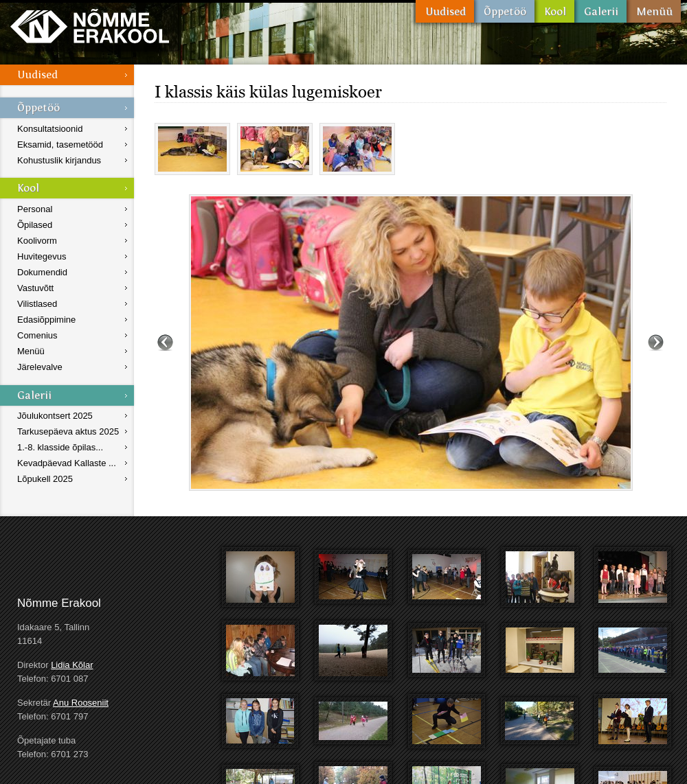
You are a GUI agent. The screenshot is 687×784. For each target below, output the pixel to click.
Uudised (445, 11)
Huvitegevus (42, 256)
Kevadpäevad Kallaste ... (67, 463)
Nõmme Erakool (90, 26)
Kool (554, 11)
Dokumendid (42, 272)
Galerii (600, 11)
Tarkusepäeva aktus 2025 (68, 431)
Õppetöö (504, 11)
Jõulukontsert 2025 (55, 416)
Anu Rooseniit (81, 703)
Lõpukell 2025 (45, 479)
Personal (35, 209)
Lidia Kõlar (72, 665)
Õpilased (35, 225)
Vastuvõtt (35, 288)
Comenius (37, 335)
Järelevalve (40, 367)
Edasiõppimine (46, 320)
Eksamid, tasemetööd (60, 145)
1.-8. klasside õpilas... (60, 447)
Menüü (654, 11)
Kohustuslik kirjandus (59, 160)
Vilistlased (37, 304)
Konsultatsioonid (50, 129)
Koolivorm (37, 241)
